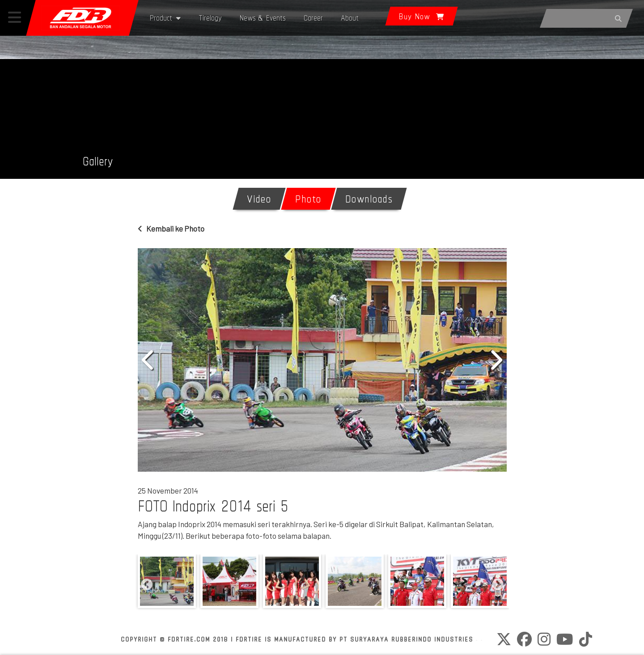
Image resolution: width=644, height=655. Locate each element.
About (350, 18)
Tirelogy (210, 18)
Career (313, 18)
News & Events (263, 18)
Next (496, 360)
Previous (149, 360)
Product (165, 18)
